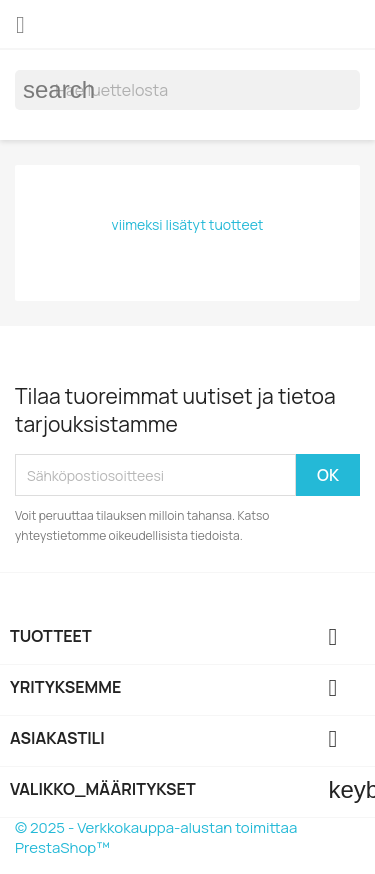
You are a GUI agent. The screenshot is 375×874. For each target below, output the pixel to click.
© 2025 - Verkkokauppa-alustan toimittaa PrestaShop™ (156, 837)
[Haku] (187, 90)
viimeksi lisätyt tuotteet (188, 224)
